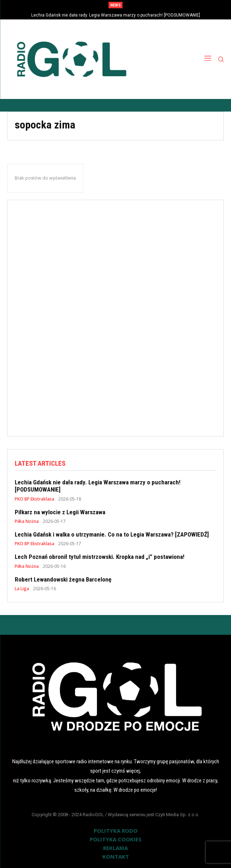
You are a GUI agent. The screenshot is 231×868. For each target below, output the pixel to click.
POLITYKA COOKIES (116, 839)
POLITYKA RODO (116, 831)
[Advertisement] (116, 315)
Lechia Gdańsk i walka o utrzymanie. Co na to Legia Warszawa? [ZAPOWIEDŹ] (112, 534)
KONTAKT (116, 856)
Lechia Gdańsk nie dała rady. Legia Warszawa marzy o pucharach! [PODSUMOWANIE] (116, 15)
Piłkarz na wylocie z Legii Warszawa (60, 512)
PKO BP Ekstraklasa (34, 499)
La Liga (22, 589)
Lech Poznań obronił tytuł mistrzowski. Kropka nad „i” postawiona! (100, 557)
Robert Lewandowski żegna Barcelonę (63, 579)
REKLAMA (115, 848)
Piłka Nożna (27, 521)
